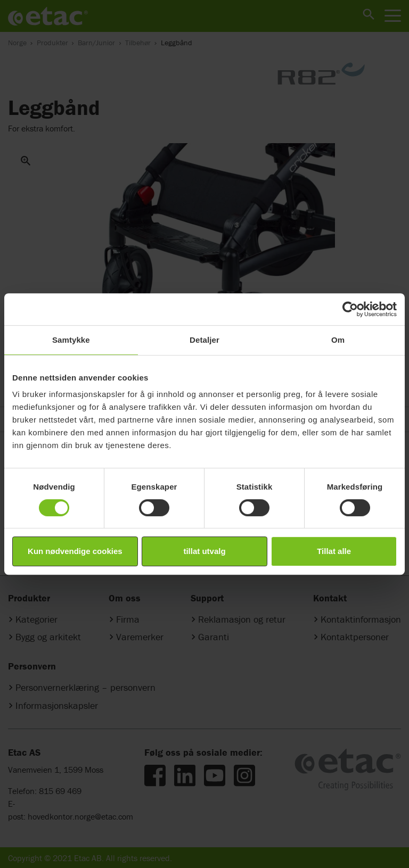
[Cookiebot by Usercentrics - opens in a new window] (350, 309)
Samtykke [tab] (71, 340)
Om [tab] (338, 340)
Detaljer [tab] (204, 340)
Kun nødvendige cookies (75, 551)
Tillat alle (334, 551)
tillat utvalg (204, 551)
